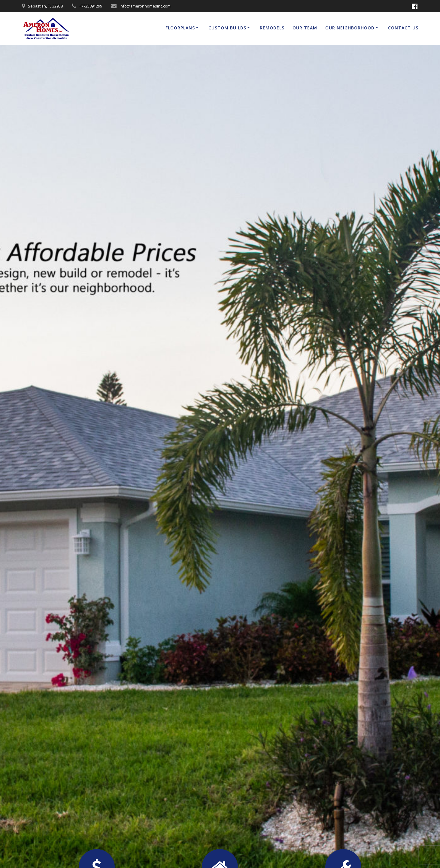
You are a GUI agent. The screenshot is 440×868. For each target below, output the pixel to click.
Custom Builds (227, 28)
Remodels (272, 28)
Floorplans (180, 28)
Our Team (305, 28)
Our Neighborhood (350, 28)
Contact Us (403, 28)
